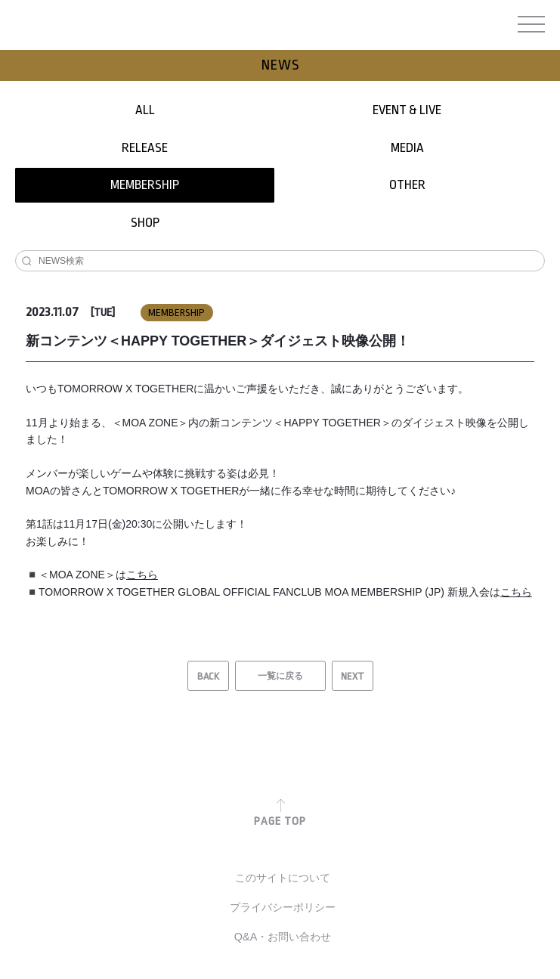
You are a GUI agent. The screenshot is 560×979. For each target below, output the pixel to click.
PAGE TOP (280, 821)
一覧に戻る (280, 676)
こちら (142, 575)
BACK (208, 676)
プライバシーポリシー (283, 907)
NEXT (353, 676)
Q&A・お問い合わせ (283, 937)
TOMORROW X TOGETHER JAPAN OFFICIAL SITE (278, 27)
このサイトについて (283, 878)
